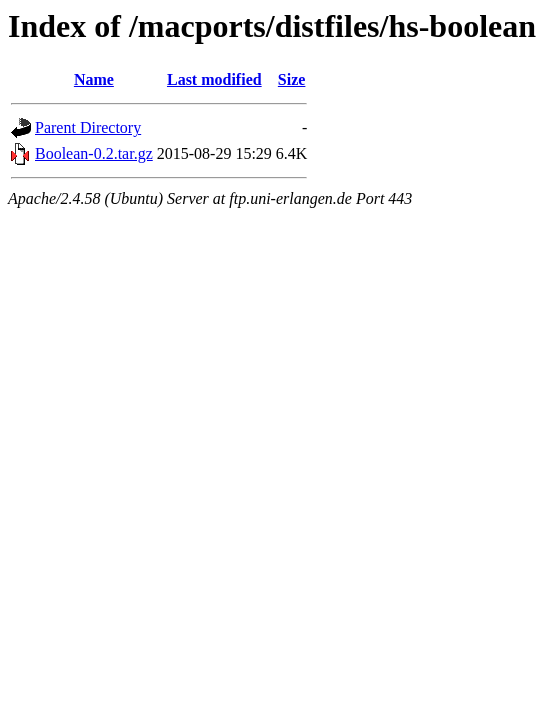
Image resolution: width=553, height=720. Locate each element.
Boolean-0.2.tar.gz (94, 153)
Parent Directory (88, 127)
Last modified (214, 79)
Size (292, 79)
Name (94, 79)
